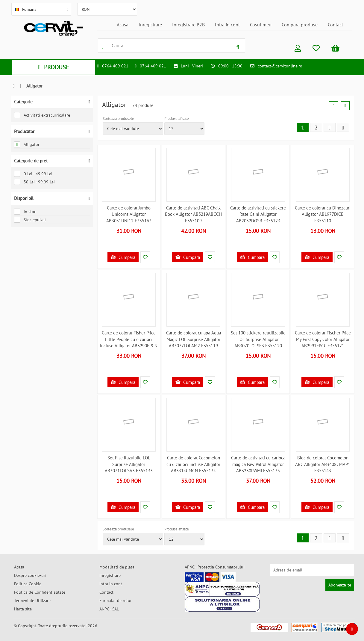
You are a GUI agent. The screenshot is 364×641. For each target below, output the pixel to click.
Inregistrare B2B (188, 25)
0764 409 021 (115, 66)
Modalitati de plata (117, 567)
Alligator (27, 144)
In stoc (25, 212)
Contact (335, 25)
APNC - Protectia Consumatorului (215, 567)
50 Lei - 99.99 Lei (34, 182)
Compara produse (300, 25)
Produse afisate (177, 119)
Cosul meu (261, 25)
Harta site (23, 609)
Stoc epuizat (30, 220)
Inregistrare (150, 25)
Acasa (123, 25)
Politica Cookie (28, 584)
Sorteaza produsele (118, 119)
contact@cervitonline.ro (280, 66)
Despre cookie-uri (30, 575)
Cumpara (123, 257)
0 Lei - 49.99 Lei (33, 174)
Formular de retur (116, 601)
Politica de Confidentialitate (40, 592)
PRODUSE (53, 67)
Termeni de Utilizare (32, 601)
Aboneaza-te (340, 585)
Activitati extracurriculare (42, 115)
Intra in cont (227, 25)
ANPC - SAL (109, 609)
